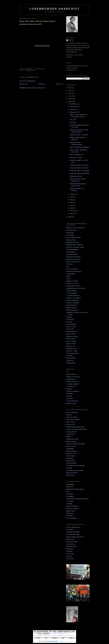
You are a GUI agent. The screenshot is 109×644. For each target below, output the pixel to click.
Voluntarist (69, 356)
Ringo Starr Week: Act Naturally (79, 171)
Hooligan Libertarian (72, 281)
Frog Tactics (70, 494)
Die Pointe (73, 122)
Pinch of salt (70, 329)
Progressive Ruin (71, 547)
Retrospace (70, 549)
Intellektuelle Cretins (76, 176)
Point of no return (72, 446)
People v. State (71, 327)
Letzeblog (69, 504)
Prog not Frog (70, 544)
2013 (70, 90)
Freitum (69, 279)
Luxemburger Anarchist (55, 9)
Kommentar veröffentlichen (28, 81)
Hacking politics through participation (77, 499)
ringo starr (31, 70)
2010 (70, 99)
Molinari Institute (71, 308)
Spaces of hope (71, 344)
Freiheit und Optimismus (74, 271)
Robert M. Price (71, 453)
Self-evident (70, 458)
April (72, 205)
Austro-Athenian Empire (74, 237)
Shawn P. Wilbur (71, 341)
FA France (69, 264)
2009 (70, 102)
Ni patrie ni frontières (73, 391)
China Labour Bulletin (73, 420)
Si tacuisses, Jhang (76, 157)
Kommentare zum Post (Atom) (36, 88)
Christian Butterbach (72, 250)
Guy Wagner (70, 496)
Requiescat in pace (72, 336)
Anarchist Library (71, 230)
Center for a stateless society (75, 247)
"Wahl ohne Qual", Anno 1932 (79, 135)
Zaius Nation (70, 559)
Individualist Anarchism (73, 286)
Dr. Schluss (70, 530)
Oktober (73, 109)
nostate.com (70, 361)
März (72, 208)
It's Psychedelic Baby (73, 534)
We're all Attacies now (76, 155)
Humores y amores (72, 283)
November (73, 107)
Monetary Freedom (72, 310)
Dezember (73, 104)
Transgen (69, 468)
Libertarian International (74, 298)
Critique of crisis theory (73, 377)
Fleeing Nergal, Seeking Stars (75, 427)
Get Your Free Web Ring (48, 641)
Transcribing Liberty (72, 353)
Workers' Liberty (71, 403)
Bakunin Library (71, 240)
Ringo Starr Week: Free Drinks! (79, 165)
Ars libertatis (70, 235)
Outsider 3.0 (70, 513)
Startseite (42, 84)
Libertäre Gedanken (72, 300)
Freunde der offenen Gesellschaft (76, 429)
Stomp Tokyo (70, 554)
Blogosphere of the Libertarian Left (54, 636)
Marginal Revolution (72, 439)
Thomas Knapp (59, 634)
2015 (70, 88)
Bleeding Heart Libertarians (75, 245)
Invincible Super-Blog (73, 532)
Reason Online (71, 334)
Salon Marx (70, 399)
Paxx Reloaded (71, 324)
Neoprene (69, 389)
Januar (72, 214)
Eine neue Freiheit (72, 254)
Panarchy (69, 322)
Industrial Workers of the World (76, 288)
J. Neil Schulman (71, 293)
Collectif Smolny (71, 374)
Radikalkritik (70, 449)
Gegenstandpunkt (72, 382)
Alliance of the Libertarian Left (75, 228)
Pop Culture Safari (72, 542)
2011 (70, 96)
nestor (71, 40)
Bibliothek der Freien (73, 242)
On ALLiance (70, 319)
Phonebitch (70, 516)
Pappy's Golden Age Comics (75, 537)
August (72, 194)
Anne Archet (70, 233)
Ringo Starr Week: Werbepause (79, 173)
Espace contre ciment (73, 262)
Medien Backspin (71, 441)
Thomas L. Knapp (72, 351)
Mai (71, 202)
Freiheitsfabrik (71, 274)
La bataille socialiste (72, 384)
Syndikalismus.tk (71, 348)
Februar (73, 211)
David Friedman (71, 252)
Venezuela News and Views (75, 470)
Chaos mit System (72, 417)
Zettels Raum (70, 475)
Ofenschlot (70, 394)
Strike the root (71, 346)
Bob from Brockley (72, 412)
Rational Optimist (71, 451)
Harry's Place (70, 434)
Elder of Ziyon (70, 422)
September (74, 112)
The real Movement (72, 401)
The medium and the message (76, 466)
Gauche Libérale (71, 432)
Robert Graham (71, 339)
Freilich (68, 276)
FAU (68, 266)
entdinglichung (71, 379)
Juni (71, 200)
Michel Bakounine (72, 305)
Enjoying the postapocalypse (75, 489)
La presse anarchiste (73, 296)
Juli (71, 197)
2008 (70, 217)
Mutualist (69, 317)
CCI (67, 372)
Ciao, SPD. (73, 119)
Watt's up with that (72, 473)
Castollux (69, 415)
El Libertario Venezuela (73, 257)
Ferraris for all (70, 424)
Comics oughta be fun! (73, 527)
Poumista (69, 396)
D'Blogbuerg (70, 484)
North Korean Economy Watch (76, 444)
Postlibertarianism (72, 331)
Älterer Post (59, 84)
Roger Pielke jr (71, 456)
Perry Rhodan (70, 539)
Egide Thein (70, 487)
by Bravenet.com (64, 641)
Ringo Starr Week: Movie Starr (79, 168)
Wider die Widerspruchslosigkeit (79, 147)
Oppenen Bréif (71, 511)
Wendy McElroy (71, 358)
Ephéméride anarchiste (73, 259)
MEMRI (68, 437)
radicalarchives (71, 363)
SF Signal (69, 551)
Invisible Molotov (71, 291)
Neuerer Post (23, 84)
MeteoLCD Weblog (72, 506)
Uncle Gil (69, 556)
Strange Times (71, 461)
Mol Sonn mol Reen (72, 508)
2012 (70, 93)
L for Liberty (70, 501)
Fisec (68, 492)
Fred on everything (72, 269)
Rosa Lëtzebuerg (71, 518)
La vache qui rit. (71, 386)
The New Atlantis (71, 463)
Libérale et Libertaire (73, 303)
